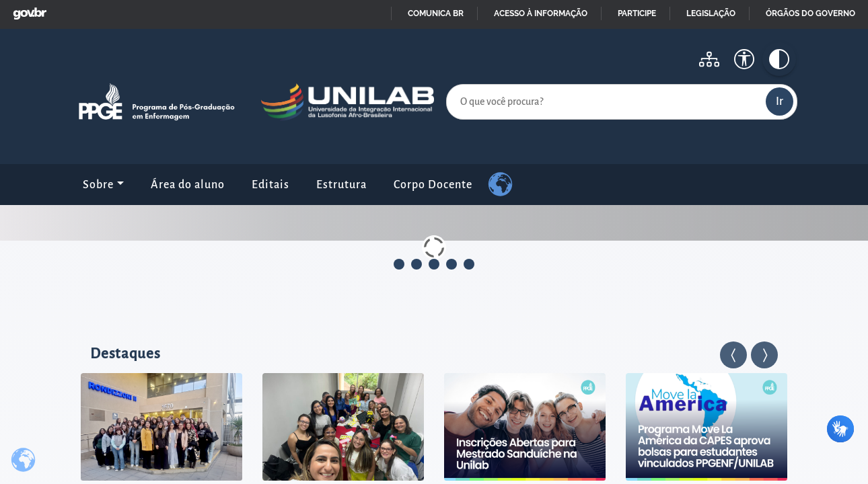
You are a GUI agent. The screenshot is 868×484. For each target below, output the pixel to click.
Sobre (98, 185)
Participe (637, 13)
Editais (270, 185)
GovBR (27, 10)
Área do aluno (188, 185)
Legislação (711, 13)
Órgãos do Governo (810, 13)
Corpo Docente (433, 185)
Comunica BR (436, 13)
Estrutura (341, 185)
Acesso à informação (541, 13)
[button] (733, 355)
